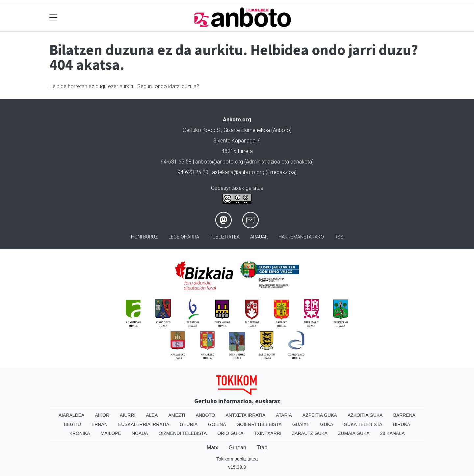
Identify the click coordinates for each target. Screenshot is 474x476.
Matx (212, 448)
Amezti (177, 415)
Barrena (404, 415)
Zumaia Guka (354, 433)
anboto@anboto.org (219, 162)
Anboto (206, 415)
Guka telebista (363, 424)
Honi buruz (145, 237)
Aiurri (128, 415)
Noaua (140, 433)
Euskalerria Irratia (144, 424)
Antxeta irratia (246, 415)
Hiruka (401, 424)
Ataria (284, 415)
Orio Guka (230, 433)
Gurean (237, 448)
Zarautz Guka (310, 433)
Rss (339, 237)
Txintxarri (268, 433)
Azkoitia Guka (365, 415)
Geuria (189, 424)
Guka (327, 424)
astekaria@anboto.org (238, 172)
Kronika (80, 433)
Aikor (102, 415)
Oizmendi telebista (183, 433)
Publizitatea (225, 237)
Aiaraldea (72, 415)
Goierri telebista (259, 424)
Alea (152, 415)
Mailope (111, 433)
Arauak (259, 237)
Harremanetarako (301, 237)
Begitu (72, 424)
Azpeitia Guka (320, 415)
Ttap (262, 448)
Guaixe (301, 424)
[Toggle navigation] (53, 17)
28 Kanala (393, 433)
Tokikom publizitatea (237, 459)
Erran (100, 424)
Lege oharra (184, 237)
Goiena (217, 424)
